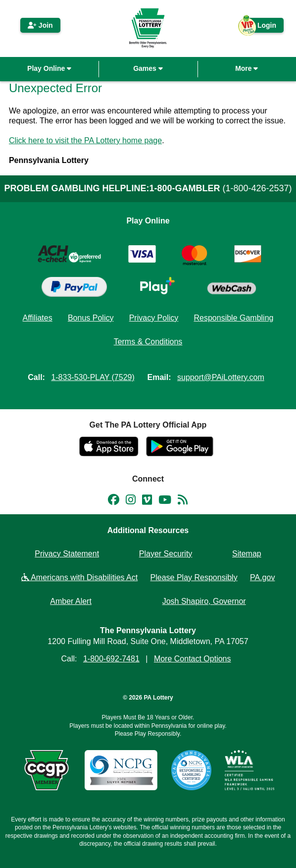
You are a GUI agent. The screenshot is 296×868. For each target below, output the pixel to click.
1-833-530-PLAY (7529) (93, 377)
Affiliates (38, 318)
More (247, 68)
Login (262, 27)
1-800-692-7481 (111, 659)
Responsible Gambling (233, 318)
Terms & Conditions (148, 342)
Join (40, 25)
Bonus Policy (91, 318)
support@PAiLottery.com (221, 377)
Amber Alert (71, 601)
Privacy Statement (67, 554)
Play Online (49, 68)
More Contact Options (193, 659)
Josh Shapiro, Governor (204, 601)
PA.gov (262, 577)
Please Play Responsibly (194, 577)
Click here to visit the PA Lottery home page (85, 140)
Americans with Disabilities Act (80, 577)
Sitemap (247, 554)
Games (148, 68)
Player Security (166, 554)
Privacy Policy (154, 318)
